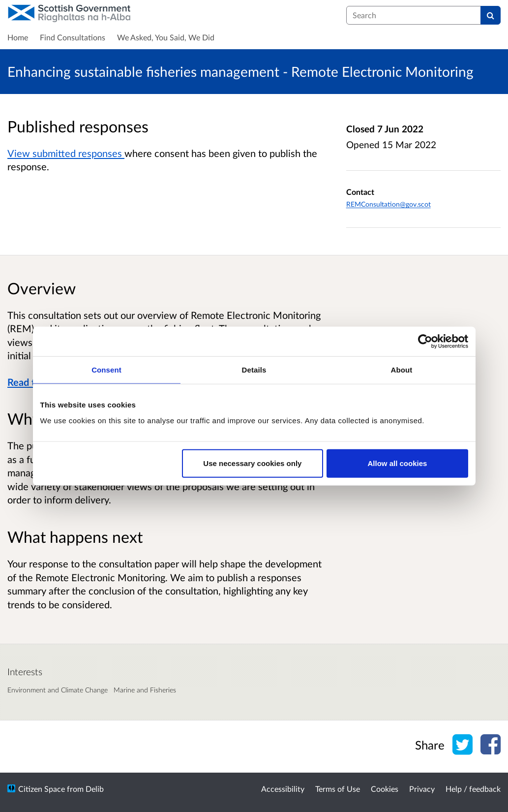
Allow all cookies (398, 463)
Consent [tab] (106, 370)
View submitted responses (66, 153)
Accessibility (283, 789)
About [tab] (402, 370)
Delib (95, 789)
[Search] (491, 15)
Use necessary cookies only (252, 463)
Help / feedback (473, 789)
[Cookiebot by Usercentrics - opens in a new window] (425, 342)
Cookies (385, 789)
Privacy (422, 789)
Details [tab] (254, 370)
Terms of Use (338, 789)
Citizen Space (42, 789)
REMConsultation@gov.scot (388, 204)
